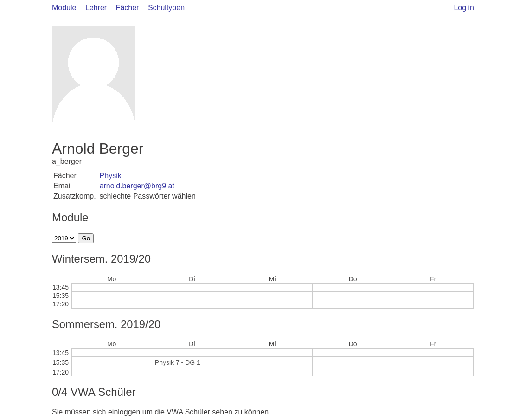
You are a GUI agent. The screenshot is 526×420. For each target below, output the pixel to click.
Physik (111, 176)
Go (86, 238)
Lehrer (96, 8)
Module (64, 8)
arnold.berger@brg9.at (137, 186)
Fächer (128, 8)
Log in (464, 8)
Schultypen (166, 8)
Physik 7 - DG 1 (178, 362)
